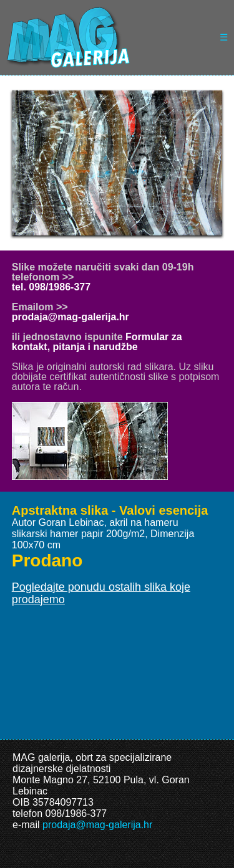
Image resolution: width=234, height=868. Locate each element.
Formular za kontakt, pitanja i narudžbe (97, 342)
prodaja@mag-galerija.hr (71, 317)
